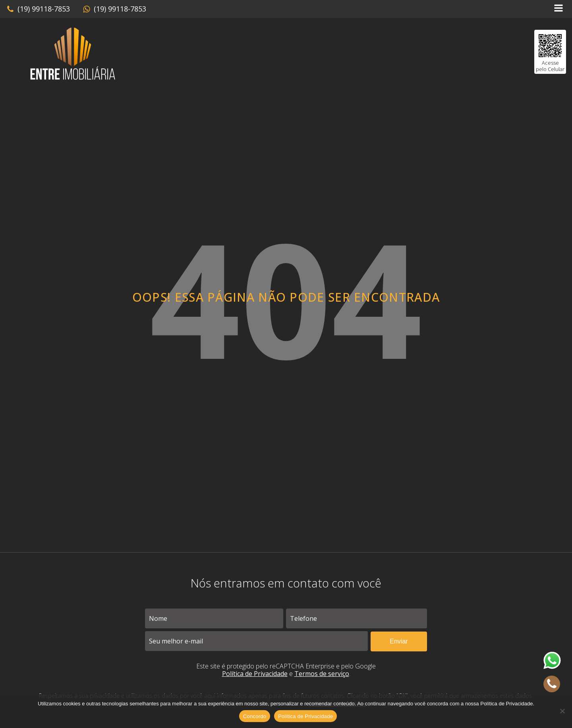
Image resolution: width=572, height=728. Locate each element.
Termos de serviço (322, 674)
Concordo (255, 716)
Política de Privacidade (255, 674)
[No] (562, 711)
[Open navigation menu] (558, 9)
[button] (38, 9)
